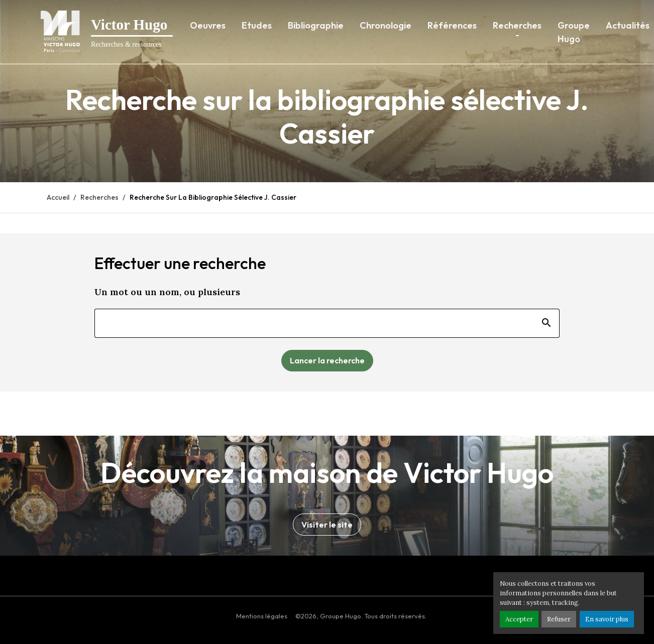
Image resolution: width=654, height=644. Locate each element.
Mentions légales (262, 616)
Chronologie (386, 25)
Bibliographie (316, 25)
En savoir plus (607, 619)
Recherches (517, 25)
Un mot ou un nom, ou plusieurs (167, 292)
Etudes (257, 25)
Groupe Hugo (574, 32)
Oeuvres (208, 25)
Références (452, 25)
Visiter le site (327, 525)
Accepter (519, 619)
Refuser (559, 619)
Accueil (58, 197)
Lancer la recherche (327, 360)
